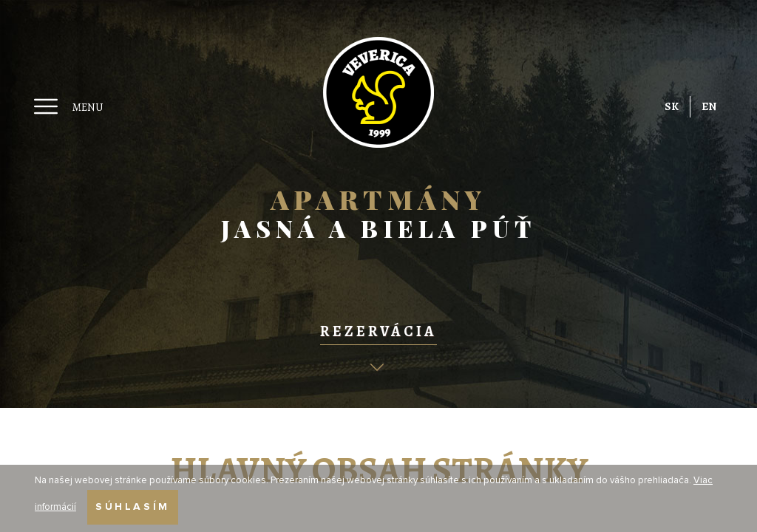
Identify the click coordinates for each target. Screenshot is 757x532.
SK (672, 106)
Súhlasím (133, 507)
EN (709, 106)
